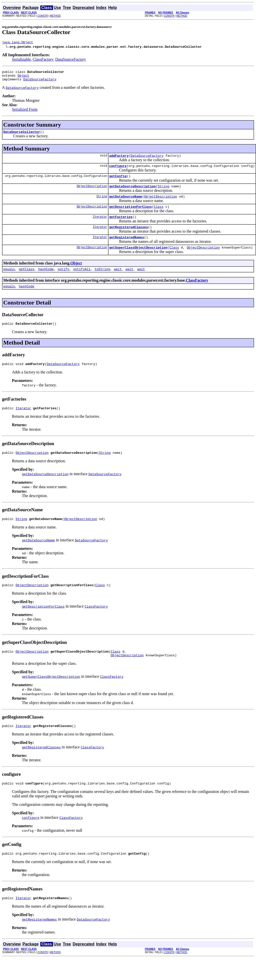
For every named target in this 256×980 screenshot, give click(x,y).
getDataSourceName (126, 204)
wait (118, 281)
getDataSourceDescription (132, 193)
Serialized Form (25, 112)
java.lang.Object (18, 43)
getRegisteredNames (127, 248)
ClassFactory (43, 60)
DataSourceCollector (22, 135)
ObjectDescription (92, 193)
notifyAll (82, 281)
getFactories (121, 226)
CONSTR (43, 16)
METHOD (55, 16)
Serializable (21, 60)
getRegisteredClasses (129, 237)
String (164, 193)
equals (9, 281)
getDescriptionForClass (131, 215)
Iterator (100, 226)
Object (23, 78)
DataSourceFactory (71, 60)
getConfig (118, 182)
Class (159, 215)
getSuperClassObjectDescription (138, 258)
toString (102, 281)
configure (118, 171)
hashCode (46, 281)
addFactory (119, 160)
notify (63, 281)
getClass (26, 281)
